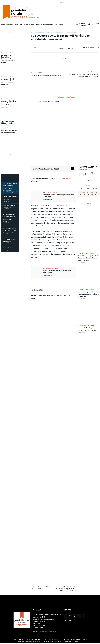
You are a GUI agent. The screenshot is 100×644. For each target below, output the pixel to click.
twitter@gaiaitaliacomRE (63, 178)
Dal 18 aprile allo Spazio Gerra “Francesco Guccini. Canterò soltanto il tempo (8, 59)
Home (33, 32)
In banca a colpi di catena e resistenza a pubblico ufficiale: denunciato (9, 82)
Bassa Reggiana (40, 32)
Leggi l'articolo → (48, 199)
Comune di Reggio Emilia (8, 99)
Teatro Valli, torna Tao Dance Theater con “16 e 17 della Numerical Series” (10, 240)
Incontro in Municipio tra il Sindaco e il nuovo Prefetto (8, 103)
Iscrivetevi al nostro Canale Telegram (65, 97)
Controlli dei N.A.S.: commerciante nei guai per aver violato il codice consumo (65, 588)
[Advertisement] (63, 8)
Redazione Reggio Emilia (49, 101)
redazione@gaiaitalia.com (48, 632)
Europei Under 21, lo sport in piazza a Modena (46, 75)
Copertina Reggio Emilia (7, 53)
